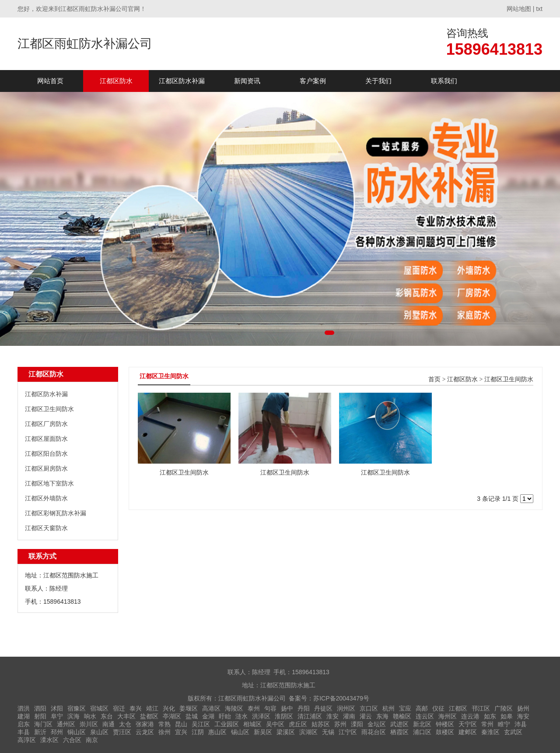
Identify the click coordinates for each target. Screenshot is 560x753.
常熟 (164, 724)
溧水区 (49, 740)
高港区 (211, 708)
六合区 (72, 740)
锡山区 (240, 732)
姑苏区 (321, 724)
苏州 (340, 724)
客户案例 (313, 81)
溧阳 (357, 724)
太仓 (125, 724)
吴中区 (275, 724)
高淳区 (27, 740)
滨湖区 (308, 732)
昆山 (181, 724)
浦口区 (422, 732)
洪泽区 (261, 716)
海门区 (43, 724)
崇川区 (89, 724)
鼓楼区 (445, 732)
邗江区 (481, 708)
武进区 (399, 724)
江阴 (198, 732)
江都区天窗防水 (46, 528)
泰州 (254, 708)
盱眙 (225, 716)
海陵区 (234, 708)
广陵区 (504, 708)
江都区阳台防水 (46, 454)
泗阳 (40, 708)
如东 (490, 716)
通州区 (66, 724)
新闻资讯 (247, 81)
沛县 (521, 724)
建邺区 (468, 732)
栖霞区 (399, 732)
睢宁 (504, 724)
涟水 (241, 716)
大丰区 (126, 716)
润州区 (346, 708)
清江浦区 (310, 716)
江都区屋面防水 (46, 439)
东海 (382, 716)
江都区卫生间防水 (49, 409)
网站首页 (50, 81)
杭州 (388, 708)
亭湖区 (172, 716)
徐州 (164, 732)
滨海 (73, 716)
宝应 (405, 708)
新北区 (422, 724)
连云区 (425, 716)
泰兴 (136, 708)
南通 (108, 724)
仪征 (438, 708)
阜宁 (57, 716)
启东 (24, 724)
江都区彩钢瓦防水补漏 (56, 513)
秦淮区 (490, 732)
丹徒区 (323, 708)
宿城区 (99, 708)
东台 (107, 716)
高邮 (422, 708)
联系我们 (444, 81)
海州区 (448, 716)
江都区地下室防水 (49, 483)
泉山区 (99, 732)
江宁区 (348, 732)
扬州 (523, 708)
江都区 (458, 708)
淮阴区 (284, 716)
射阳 (40, 716)
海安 (523, 716)
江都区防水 (116, 81)
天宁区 (468, 724)
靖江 (152, 708)
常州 (487, 724)
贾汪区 (122, 732)
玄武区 (513, 732)
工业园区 (227, 724)
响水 (90, 716)
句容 (270, 708)
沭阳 (57, 708)
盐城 (192, 716)
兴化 (169, 708)
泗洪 (24, 708)
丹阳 (304, 708)
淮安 (332, 716)
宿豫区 (77, 708)
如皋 (507, 716)
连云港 (470, 716)
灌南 (349, 716)
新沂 (40, 732)
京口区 (369, 708)
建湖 (24, 716)
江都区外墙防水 (46, 498)
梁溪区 (286, 732)
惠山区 (217, 732)
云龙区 (145, 732)
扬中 (287, 708)
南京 (92, 740)
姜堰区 (189, 708)
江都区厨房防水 (46, 468)
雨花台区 (374, 732)
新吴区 (263, 732)
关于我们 (378, 81)
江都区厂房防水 (46, 424)
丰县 (24, 732)
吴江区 (201, 724)
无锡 (328, 732)
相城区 (252, 724)
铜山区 (77, 732)
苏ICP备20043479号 (341, 698)
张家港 (145, 724)
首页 (434, 379)
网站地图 (519, 9)
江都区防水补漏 (182, 81)
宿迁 (119, 708)
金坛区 (377, 724)
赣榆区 (402, 716)
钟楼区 (445, 724)
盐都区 (149, 716)
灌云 (366, 716)
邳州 (57, 732)
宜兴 (181, 732)
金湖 (208, 716)
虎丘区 (298, 724)
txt (539, 9)
